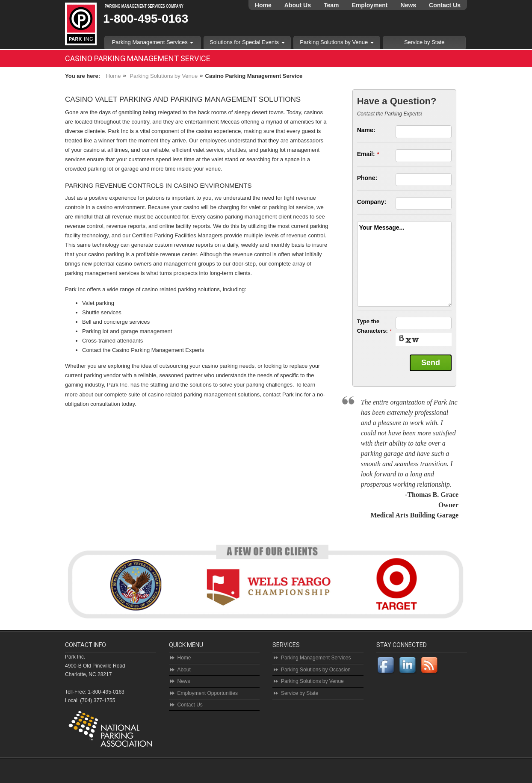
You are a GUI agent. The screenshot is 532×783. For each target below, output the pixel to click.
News (409, 5)
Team (331, 5)
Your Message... (382, 228)
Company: (372, 202)
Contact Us (445, 5)
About (184, 670)
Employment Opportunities (208, 693)
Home (263, 5)
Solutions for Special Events (247, 42)
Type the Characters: (374, 326)
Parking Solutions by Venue (337, 42)
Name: (366, 130)
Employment (370, 5)
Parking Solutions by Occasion (316, 670)
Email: (368, 154)
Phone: (367, 178)
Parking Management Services (153, 42)
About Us (298, 5)
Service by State (424, 42)
